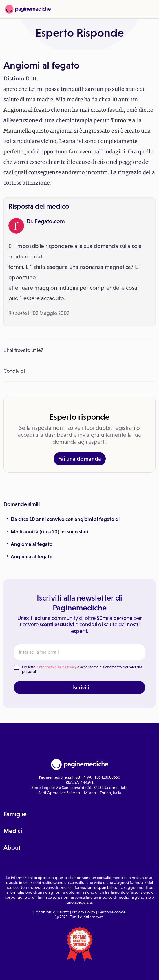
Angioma (15, 110)
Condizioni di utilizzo (51, 912)
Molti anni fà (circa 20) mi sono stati (49, 532)
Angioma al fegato (32, 544)
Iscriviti (81, 687)
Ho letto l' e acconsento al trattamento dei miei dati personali (82, 669)
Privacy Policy (84, 912)
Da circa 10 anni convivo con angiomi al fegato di (65, 519)
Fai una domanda (80, 459)
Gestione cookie (112, 912)
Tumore (121, 120)
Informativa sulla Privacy (57, 667)
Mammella (17, 131)
